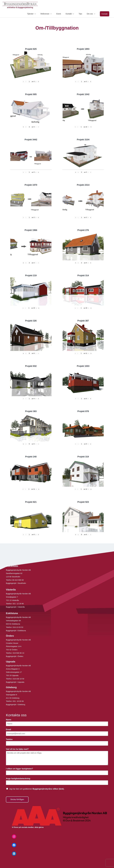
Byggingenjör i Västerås (15, 607)
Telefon (10, 740)
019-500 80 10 (18, 653)
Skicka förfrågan (17, 800)
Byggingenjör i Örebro (15, 657)
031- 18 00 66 (18, 702)
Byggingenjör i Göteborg (16, 705)
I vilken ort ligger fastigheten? (20, 769)
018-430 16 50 (18, 679)
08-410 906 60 (18, 580)
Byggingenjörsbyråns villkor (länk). (48, 789)
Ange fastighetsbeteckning (19, 779)
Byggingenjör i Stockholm (16, 584)
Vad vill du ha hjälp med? (18, 749)
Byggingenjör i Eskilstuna (16, 631)
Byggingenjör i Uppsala (15, 682)
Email (9, 730)
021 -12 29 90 (18, 604)
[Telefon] (57, 744)
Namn (9, 720)
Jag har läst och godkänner (37, 789)
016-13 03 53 (18, 628)
